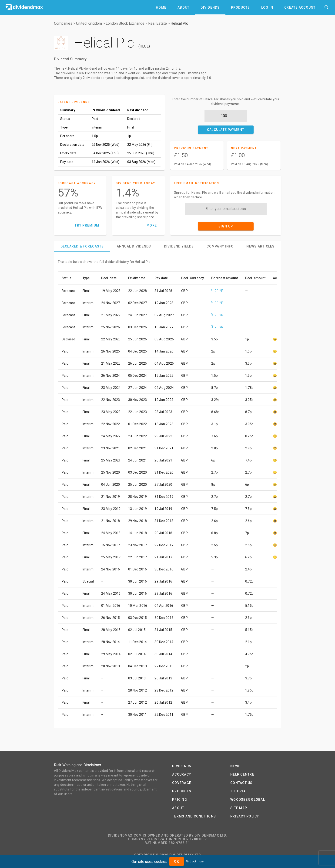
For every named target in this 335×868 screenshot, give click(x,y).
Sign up (217, 290)
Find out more (195, 861)
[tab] (161, 7)
